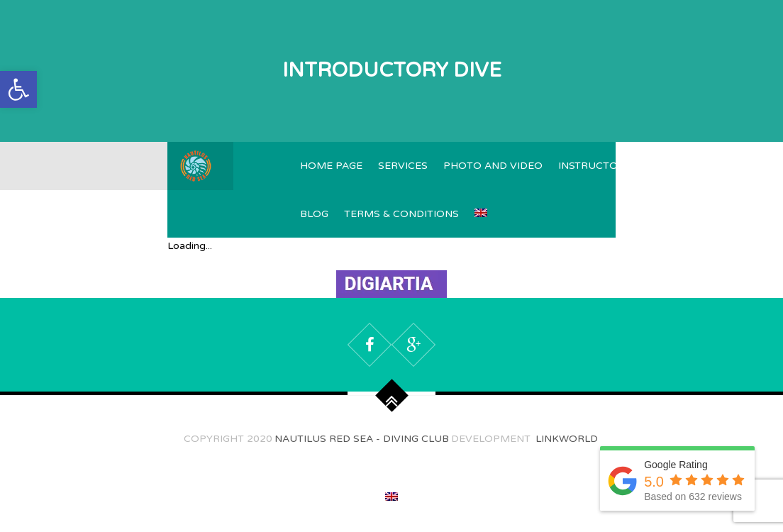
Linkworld (565, 439)
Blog (314, 214)
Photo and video (493, 166)
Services (403, 166)
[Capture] (391, 289)
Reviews (670, 166)
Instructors (595, 166)
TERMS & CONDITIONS (401, 214)
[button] (18, 89)
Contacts (737, 166)
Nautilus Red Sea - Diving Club (362, 439)
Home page (331, 166)
